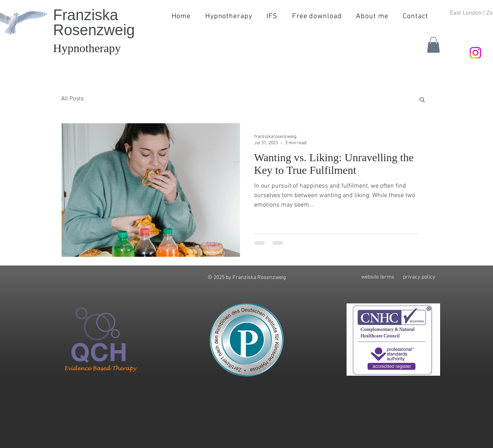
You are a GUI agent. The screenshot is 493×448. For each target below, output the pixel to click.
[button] (433, 45)
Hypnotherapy (87, 48)
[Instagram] (475, 53)
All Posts (72, 99)
